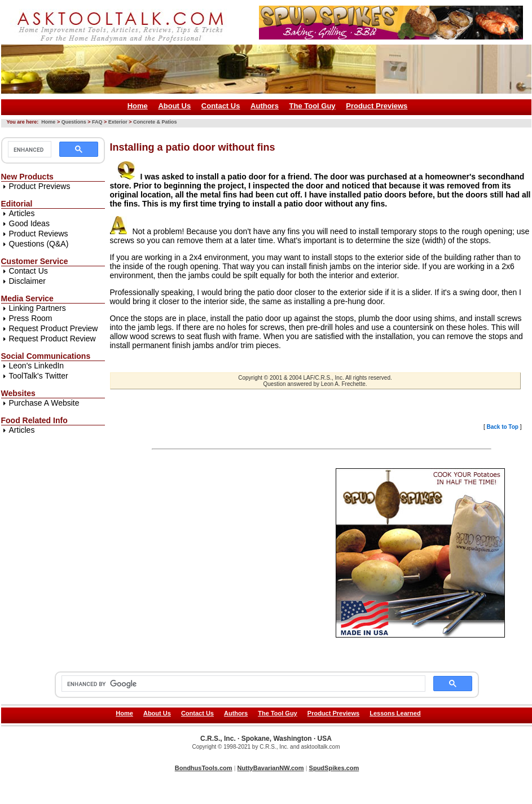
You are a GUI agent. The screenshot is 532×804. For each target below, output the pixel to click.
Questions (74, 122)
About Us (174, 106)
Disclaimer (27, 281)
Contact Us (221, 106)
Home (138, 106)
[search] (28, 150)
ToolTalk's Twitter (39, 376)
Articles (22, 213)
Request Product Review (52, 339)
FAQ (97, 122)
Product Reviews (39, 234)
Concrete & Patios (155, 122)
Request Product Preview (54, 328)
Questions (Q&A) (39, 244)
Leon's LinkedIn (37, 366)
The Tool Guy (313, 106)
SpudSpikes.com (334, 768)
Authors (265, 106)
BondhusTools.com (204, 768)
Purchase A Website (44, 403)
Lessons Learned (395, 713)
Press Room (31, 318)
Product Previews (377, 106)
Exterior (118, 122)
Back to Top (502, 427)
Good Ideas (29, 223)
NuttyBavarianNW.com (271, 768)
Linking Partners (38, 308)
